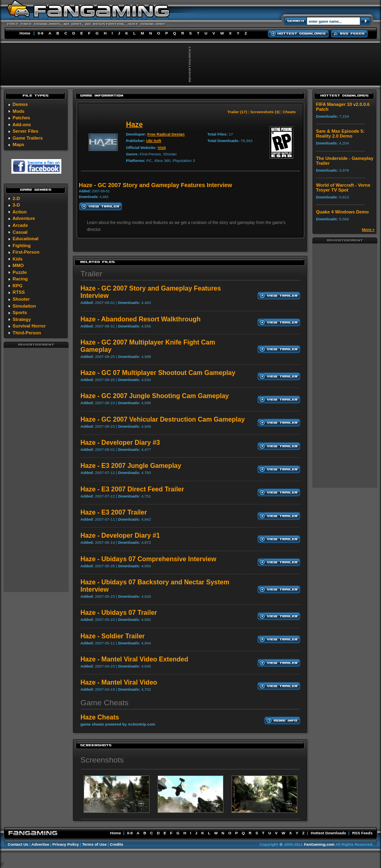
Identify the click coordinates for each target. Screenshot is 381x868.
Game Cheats (104, 703)
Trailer (91, 274)
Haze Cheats (100, 717)
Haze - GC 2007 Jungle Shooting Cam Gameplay (155, 396)
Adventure (24, 218)
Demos (20, 104)
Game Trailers (28, 138)
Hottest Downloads (328, 833)
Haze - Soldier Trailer (113, 636)
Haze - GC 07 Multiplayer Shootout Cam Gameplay (158, 373)
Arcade (20, 225)
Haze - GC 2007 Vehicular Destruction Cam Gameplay (163, 419)
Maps (18, 144)
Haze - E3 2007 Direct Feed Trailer (132, 489)
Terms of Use (94, 844)
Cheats (289, 112)
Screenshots (102, 760)
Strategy (22, 319)
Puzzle (20, 272)
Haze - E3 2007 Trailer (114, 512)
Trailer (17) (237, 112)
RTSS (19, 292)
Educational (25, 239)
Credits (116, 844)
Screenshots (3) (265, 112)
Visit (162, 148)
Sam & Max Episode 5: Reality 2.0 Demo (340, 134)
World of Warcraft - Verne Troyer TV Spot (343, 187)
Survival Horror (29, 326)
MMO (18, 265)
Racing (20, 279)
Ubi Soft (154, 141)
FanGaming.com (319, 844)
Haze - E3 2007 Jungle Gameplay (131, 466)
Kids (17, 259)
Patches (21, 118)
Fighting (22, 246)
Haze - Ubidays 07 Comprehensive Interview (148, 559)
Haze (134, 125)
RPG (17, 286)
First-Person (26, 252)
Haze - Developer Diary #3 (120, 443)
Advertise (40, 844)
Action (20, 212)
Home (25, 33)
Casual (20, 232)
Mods (18, 111)
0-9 (41, 33)
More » (368, 229)
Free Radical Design (166, 134)
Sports (20, 312)
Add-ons (22, 125)
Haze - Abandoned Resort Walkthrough (141, 319)
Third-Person (27, 333)
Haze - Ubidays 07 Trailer (119, 613)
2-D (16, 198)
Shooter (21, 299)
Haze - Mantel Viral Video (119, 682)
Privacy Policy (66, 844)
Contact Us (18, 844)
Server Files (25, 131)
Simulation (24, 306)
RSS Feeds (362, 833)
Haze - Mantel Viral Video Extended (134, 659)
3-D (16, 205)
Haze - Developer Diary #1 (120, 535)
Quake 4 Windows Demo (342, 212)
